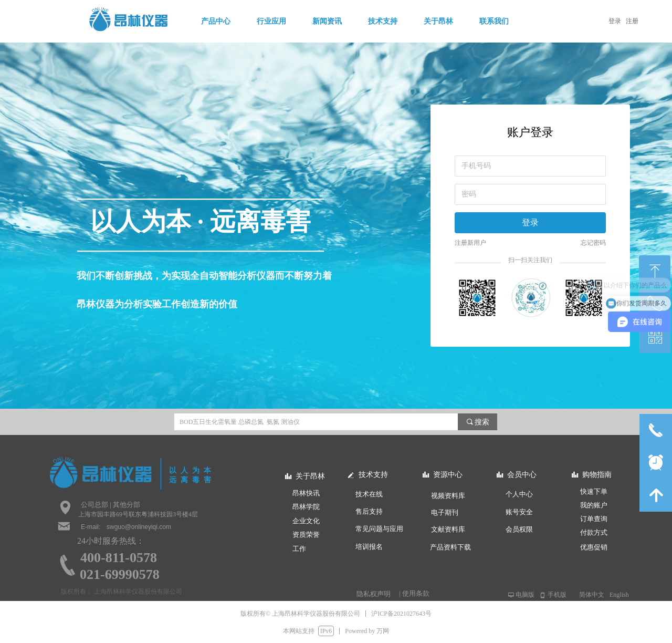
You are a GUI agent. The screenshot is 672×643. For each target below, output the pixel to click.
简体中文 (592, 595)
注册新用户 (470, 243)
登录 (530, 222)
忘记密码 (593, 243)
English (619, 595)
